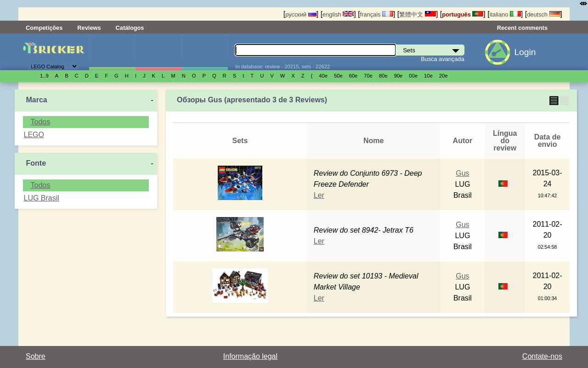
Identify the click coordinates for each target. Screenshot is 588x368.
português (463, 14)
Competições (44, 28)
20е (444, 76)
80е (383, 76)
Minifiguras (158, 52)
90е (399, 76)
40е (323, 76)
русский (301, 14)
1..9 (44, 76)
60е (353, 76)
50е (338, 76)
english (338, 14)
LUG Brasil (41, 198)
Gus (462, 173)
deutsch (543, 14)
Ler (319, 195)
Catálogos (130, 28)
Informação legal (250, 356)
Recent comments (522, 28)
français (377, 14)
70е (368, 76)
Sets (112, 52)
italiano (505, 14)
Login (525, 52)
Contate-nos (542, 356)
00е (413, 76)
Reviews (89, 28)
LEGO (34, 135)
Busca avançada (443, 59)
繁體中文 (418, 14)
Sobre (36, 356)
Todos (40, 122)
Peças (205, 52)
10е (428, 76)
